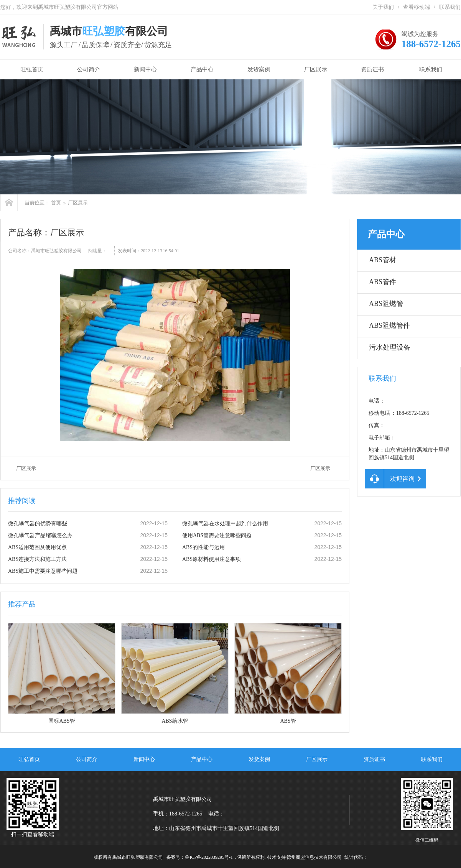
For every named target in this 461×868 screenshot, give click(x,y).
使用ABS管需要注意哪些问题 (217, 535)
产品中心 (202, 69)
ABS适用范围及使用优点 (37, 547)
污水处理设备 (390, 347)
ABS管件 (383, 282)
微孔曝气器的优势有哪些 (38, 524)
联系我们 (450, 7)
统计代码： (356, 857)
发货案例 (259, 69)
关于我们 (383, 7)
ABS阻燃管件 (389, 325)
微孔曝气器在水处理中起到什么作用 (225, 524)
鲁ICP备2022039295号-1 (209, 857)
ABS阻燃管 (386, 304)
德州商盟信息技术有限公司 (314, 857)
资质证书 (372, 69)
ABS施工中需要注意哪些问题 (43, 571)
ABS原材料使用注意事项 (212, 559)
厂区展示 (316, 69)
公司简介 (89, 69)
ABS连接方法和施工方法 (37, 559)
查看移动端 (417, 7)
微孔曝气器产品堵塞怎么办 (40, 535)
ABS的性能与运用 (203, 547)
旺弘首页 (30, 69)
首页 (56, 203)
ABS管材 (383, 260)
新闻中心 (145, 69)
